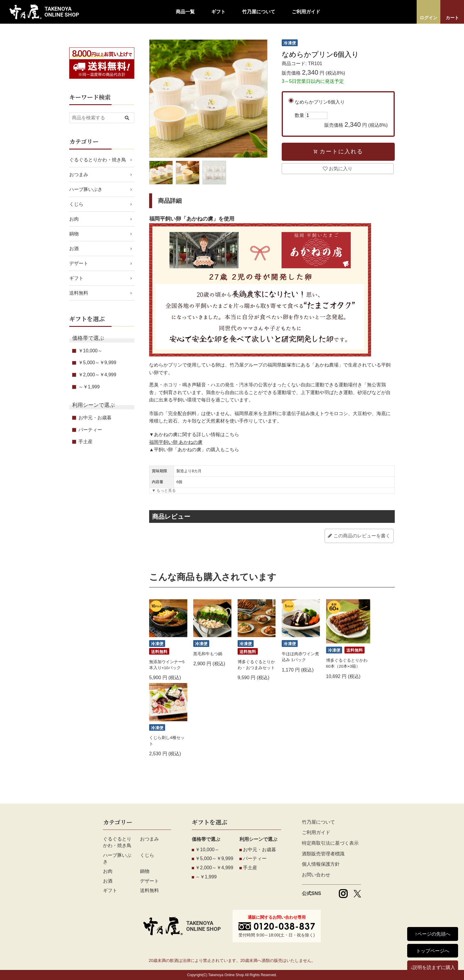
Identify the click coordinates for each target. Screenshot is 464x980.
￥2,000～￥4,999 (97, 375)
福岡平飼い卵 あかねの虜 (176, 442)
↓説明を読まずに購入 (433, 967)
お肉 (74, 219)
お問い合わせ (316, 875)
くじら (76, 204)
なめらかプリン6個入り (341, 115)
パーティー (90, 430)
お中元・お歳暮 (95, 418)
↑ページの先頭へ (433, 934)
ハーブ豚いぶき (86, 189)
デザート (79, 263)
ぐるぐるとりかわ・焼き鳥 (98, 160)
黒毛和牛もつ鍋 (208, 654)
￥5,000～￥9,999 (97, 363)
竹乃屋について (259, 12)
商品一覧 (185, 12)
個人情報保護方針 (321, 864)
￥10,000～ (90, 351)
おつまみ (79, 175)
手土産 (86, 442)
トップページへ (433, 951)
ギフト (218, 12)
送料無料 (79, 293)
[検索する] (127, 118)
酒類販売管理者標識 (323, 854)
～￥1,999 (89, 387)
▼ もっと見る (164, 490)
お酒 (74, 249)
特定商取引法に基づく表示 (330, 843)
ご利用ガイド (306, 12)
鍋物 (74, 234)
